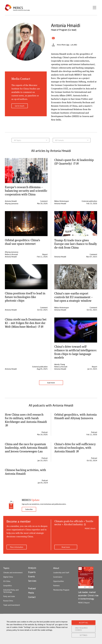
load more (51, 383)
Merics (18, 8)
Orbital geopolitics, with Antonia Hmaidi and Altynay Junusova (76, 416)
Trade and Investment (12, 609)
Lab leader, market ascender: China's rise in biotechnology (88, 599)
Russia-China (8, 604)
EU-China (7, 585)
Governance (58, 581)
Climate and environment (13, 576)
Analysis (32, 571)
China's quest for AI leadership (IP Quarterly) (74, 162)
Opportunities (59, 585)
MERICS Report (84, 606)
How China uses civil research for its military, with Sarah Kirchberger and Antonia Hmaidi (26, 420)
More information (17, 551)
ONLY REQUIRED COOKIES (81, 629)
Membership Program (61, 593)
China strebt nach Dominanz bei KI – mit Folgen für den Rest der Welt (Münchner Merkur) (26, 323)
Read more (66, 551)
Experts (32, 576)
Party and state (9, 600)
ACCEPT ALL (84, 623)
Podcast (32, 592)
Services (32, 584)
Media (31, 596)
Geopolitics (8, 589)
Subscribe (29, 513)
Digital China (8, 581)
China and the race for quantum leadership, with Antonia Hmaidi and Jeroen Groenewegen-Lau (26, 449)
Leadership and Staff (61, 576)
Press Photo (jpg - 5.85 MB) (67, 45)
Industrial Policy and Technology (11, 595)
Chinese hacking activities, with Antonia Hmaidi (26, 475)
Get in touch (20, 106)
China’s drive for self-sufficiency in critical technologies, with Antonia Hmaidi (75, 448)
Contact (32, 601)
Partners (56, 589)
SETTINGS (83, 635)
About (56, 572)
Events (32, 580)
